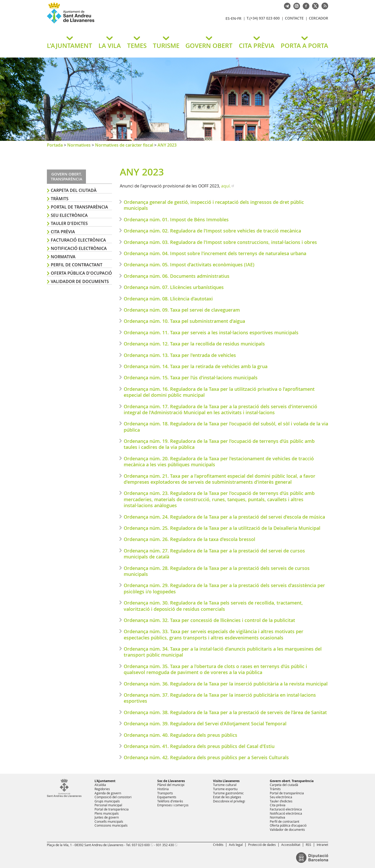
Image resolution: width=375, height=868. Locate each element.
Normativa (63, 257)
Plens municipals (107, 813)
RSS (308, 845)
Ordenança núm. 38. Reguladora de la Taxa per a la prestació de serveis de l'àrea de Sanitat (225, 712)
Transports (165, 793)
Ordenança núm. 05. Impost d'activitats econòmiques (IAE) (189, 265)
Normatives (79, 145)
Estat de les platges (227, 797)
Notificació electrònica (79, 248)
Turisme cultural (225, 785)
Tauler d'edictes (69, 223)
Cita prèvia (63, 232)
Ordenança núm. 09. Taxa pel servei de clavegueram (182, 310)
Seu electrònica (69, 215)
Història (163, 789)
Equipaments (167, 797)
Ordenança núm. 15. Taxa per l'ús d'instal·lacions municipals (191, 378)
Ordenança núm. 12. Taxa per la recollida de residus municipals (194, 344)
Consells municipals (109, 821)
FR (239, 18)
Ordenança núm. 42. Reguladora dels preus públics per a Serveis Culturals (206, 757)
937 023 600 (141, 845)
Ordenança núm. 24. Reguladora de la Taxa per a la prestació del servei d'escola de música (224, 517)
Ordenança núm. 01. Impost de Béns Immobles (176, 219)
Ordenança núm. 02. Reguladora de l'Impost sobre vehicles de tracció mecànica (212, 231)
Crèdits (218, 845)
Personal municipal (108, 805)
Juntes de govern (107, 817)
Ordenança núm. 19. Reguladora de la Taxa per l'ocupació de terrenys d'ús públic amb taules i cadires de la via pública (219, 444)
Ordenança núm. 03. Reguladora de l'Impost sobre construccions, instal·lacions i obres (220, 242)
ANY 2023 (167, 145)
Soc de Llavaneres (171, 781)
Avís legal (236, 845)
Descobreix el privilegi (229, 801)
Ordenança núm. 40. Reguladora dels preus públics (180, 735)
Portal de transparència (79, 207)
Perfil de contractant (77, 265)
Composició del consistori (113, 797)
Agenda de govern (108, 793)
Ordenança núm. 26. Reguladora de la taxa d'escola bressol (189, 539)
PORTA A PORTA (304, 46)
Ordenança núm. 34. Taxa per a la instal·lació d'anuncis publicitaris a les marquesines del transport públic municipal (223, 652)
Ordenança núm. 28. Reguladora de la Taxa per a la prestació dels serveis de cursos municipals (217, 571)
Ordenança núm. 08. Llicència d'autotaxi (168, 299)
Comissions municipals (111, 825)
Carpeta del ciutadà (74, 190)
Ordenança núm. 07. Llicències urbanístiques (174, 287)
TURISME (166, 46)
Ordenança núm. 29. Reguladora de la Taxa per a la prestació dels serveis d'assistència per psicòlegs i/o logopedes (224, 588)
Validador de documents (80, 281)
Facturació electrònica (78, 240)
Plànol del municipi (171, 785)
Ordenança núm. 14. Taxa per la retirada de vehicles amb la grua (196, 366)
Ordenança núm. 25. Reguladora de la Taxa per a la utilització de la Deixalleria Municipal (222, 528)
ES (228, 18)
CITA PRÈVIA (257, 46)
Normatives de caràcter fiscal (124, 145)
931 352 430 (165, 845)
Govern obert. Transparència (292, 781)
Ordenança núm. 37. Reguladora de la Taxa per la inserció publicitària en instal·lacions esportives (220, 698)
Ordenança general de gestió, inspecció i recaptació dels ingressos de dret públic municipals (214, 205)
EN (233, 18)
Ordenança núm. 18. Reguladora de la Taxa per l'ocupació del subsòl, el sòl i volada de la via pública (226, 427)
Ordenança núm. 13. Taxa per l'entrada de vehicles (180, 355)
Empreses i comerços (173, 805)
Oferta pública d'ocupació (81, 273)
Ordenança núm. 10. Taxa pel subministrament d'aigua (184, 321)
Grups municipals (107, 801)
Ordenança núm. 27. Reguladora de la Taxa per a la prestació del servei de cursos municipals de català (214, 554)
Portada (55, 145)
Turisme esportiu (225, 789)
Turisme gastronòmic (228, 793)
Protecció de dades (262, 845)
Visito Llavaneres (226, 781)
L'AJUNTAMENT (70, 46)
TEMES (137, 46)
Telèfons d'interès (170, 801)
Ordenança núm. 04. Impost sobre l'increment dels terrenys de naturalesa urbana (215, 253)
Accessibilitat (291, 845)
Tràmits (60, 199)
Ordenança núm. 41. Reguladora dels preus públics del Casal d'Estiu (199, 746)
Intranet (322, 845)
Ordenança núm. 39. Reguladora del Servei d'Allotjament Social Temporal (205, 724)
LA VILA (110, 46)
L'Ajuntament (105, 781)
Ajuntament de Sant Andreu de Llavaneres (108, 23)
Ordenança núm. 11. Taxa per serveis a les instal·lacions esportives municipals (211, 332)
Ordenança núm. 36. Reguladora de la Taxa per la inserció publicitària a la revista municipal (226, 684)
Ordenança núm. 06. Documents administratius (177, 276)
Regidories (102, 789)
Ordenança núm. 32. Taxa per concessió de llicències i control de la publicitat (209, 620)
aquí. (226, 186)
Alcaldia (100, 785)
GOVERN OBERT (209, 46)
